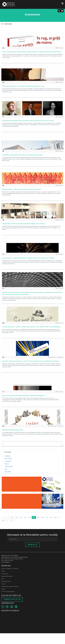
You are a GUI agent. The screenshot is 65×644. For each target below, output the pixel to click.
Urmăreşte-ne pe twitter (12, 599)
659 (12, 517)
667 (47, 517)
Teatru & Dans (9, 467)
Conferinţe (8, 461)
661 (21, 517)
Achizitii (3, 584)
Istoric (3, 579)
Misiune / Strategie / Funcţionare (10, 569)
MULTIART (8, 472)
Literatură (8, 456)
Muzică (7, 464)
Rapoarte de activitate (7, 576)
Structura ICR (5, 574)
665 (38, 517)
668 (51, 517)
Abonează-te (32, 545)
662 (25, 517)
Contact (3, 589)
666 (43, 517)
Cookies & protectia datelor (8, 592)
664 (34, 517)
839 (3, 520)
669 (56, 517)
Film (6, 469)
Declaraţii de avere (6, 581)
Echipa (3, 571)
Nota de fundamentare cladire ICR (10, 586)
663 (30, 517)
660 (17, 517)
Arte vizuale (8, 459)
